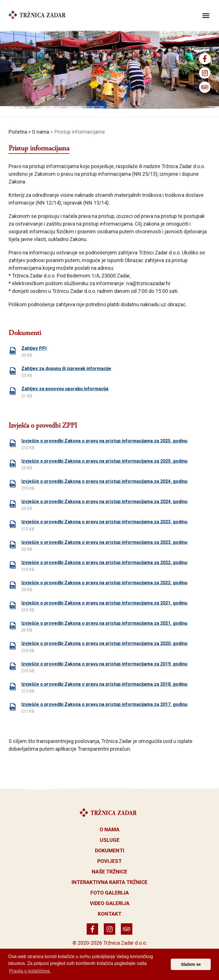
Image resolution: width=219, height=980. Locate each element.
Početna (18, 132)
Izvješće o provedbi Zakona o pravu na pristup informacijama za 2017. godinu (104, 704)
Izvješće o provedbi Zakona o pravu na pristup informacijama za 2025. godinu (104, 441)
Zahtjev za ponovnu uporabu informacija (65, 389)
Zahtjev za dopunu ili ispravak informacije (66, 368)
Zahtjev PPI (34, 348)
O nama (40, 132)
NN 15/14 (96, 203)
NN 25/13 (145, 174)
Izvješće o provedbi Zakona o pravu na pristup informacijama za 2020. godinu (104, 643)
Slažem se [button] (191, 964)
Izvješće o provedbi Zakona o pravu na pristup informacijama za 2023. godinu (104, 522)
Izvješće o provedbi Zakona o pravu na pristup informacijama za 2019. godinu (104, 664)
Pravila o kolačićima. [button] (30, 971)
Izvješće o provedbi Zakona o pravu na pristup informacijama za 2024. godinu (104, 481)
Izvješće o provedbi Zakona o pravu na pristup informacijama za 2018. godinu (104, 684)
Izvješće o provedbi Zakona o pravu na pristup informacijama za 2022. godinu (104, 563)
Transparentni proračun (104, 749)
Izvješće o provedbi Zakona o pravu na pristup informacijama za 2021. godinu (104, 603)
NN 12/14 (48, 203)
